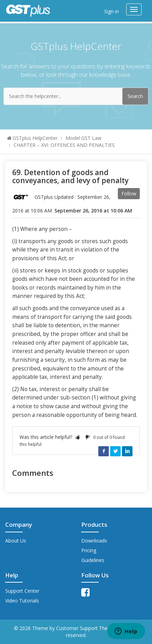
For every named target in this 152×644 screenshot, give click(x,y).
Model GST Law (83, 138)
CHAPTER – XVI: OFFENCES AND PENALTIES (64, 145)
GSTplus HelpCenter (35, 138)
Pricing (89, 550)
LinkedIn (127, 451)
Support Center (22, 591)
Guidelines (93, 560)
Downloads (94, 541)
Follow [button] (129, 193)
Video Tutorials (22, 601)
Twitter (115, 451)
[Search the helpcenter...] (76, 96)
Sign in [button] (112, 11)
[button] (78, 437)
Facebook (104, 451)
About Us (16, 541)
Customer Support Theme (86, 628)
